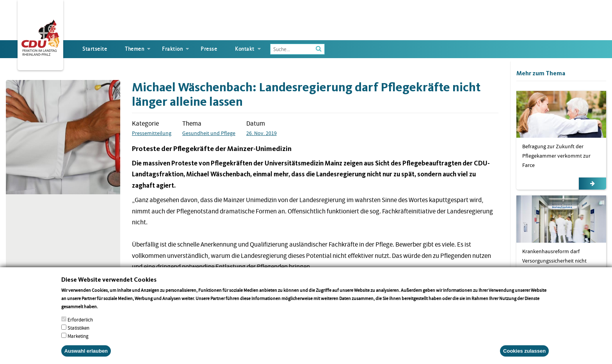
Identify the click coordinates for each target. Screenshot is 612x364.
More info (109, 313)
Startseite (95, 49)
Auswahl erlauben (86, 358)
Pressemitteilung (152, 133)
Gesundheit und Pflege (209, 133)
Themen (134, 49)
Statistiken (78, 335)
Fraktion (172, 49)
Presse (209, 49)
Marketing (78, 343)
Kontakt (245, 49)
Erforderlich (80, 327)
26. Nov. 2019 (262, 133)
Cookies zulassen (524, 358)
